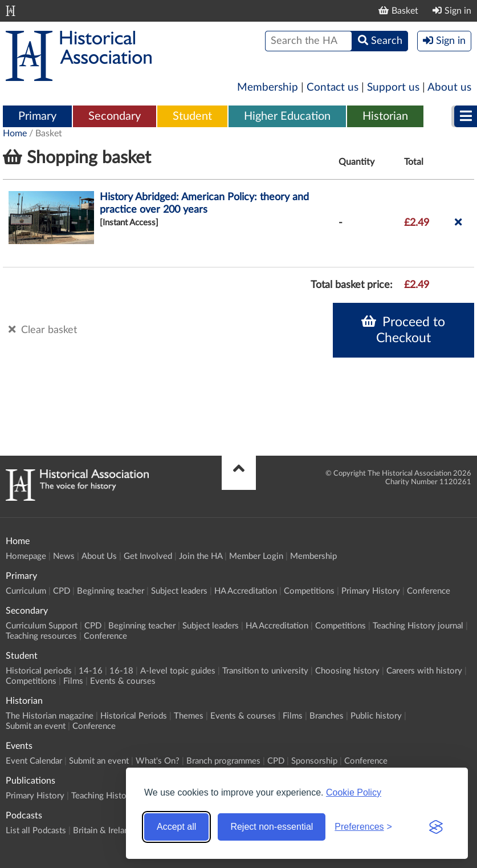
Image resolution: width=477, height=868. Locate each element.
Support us (393, 88)
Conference (429, 591)
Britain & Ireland (103, 831)
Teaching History (103, 796)
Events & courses (123, 681)
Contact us (333, 88)
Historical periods (39, 671)
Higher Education (287, 116)
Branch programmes (223, 761)
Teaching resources (41, 636)
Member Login (256, 556)
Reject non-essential (272, 827)
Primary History (371, 591)
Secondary (115, 116)
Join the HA (201, 556)
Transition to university (265, 671)
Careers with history (424, 671)
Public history (376, 716)
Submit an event (36, 726)
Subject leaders (179, 591)
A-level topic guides (178, 671)
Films (73, 681)
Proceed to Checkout (403, 330)
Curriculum (26, 591)
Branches (327, 716)
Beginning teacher (111, 591)
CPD (62, 591)
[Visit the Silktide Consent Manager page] (436, 827)
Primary (37, 116)
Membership (268, 88)
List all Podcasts (36, 831)
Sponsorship (314, 761)
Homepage (26, 556)
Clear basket (43, 330)
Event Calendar (34, 761)
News (64, 556)
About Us (99, 556)
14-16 (91, 671)
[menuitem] (37, 117)
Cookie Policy (354, 792)
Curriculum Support (42, 626)
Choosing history (347, 671)
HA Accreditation (246, 591)
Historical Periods (134, 716)
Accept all (176, 827)
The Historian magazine (50, 716)
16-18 (121, 671)
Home (15, 133)
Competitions (309, 591)
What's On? (158, 761)
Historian (385, 116)
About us (449, 88)
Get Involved (148, 556)
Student (192, 116)
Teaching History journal (418, 626)
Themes (189, 716)
